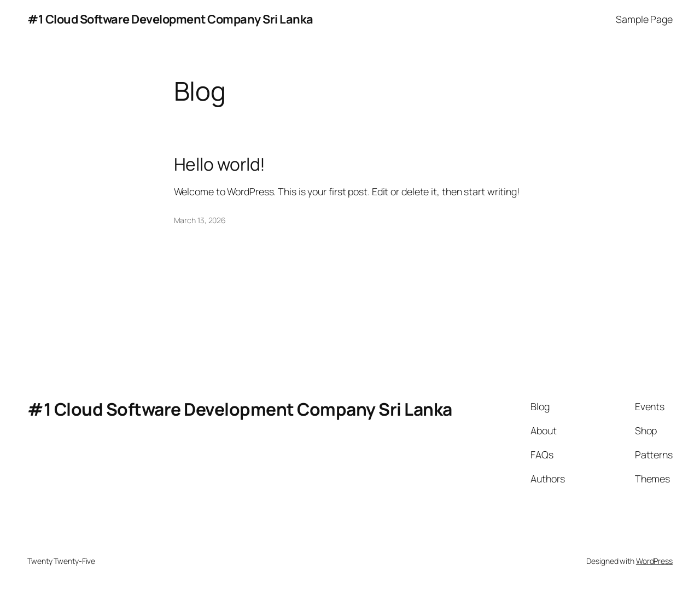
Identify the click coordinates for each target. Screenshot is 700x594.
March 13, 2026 (200, 220)
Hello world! (220, 165)
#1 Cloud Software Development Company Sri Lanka (170, 19)
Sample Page (644, 19)
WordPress (654, 561)
